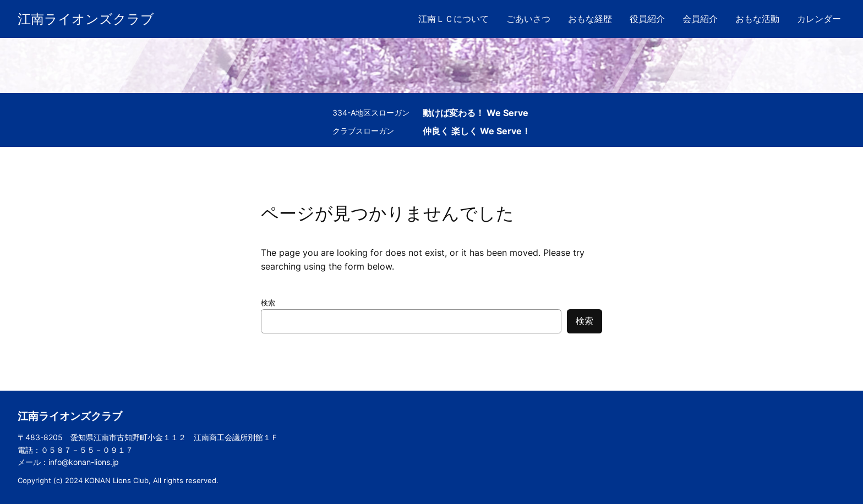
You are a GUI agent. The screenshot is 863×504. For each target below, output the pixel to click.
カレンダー (819, 19)
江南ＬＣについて (454, 19)
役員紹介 (647, 19)
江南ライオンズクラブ (86, 19)
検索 (268, 303)
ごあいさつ (528, 19)
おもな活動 (757, 19)
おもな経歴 (590, 19)
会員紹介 (700, 19)
